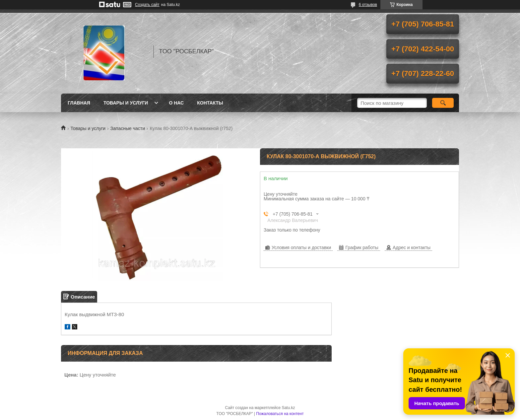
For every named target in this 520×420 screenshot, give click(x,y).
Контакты (210, 103)
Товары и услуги (126, 103)
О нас (176, 103)
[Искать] (443, 103)
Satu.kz (288, 408)
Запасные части (128, 128)
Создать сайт (147, 5)
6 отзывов (368, 5)
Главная (79, 103)
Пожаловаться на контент (280, 414)
